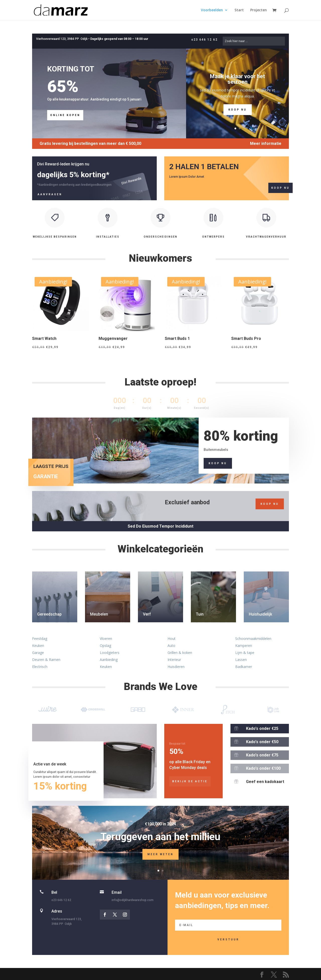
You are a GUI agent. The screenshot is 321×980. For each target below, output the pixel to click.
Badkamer (244, 667)
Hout (172, 639)
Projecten (259, 10)
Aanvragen (50, 194)
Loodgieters (110, 653)
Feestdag (40, 639)
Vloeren (106, 639)
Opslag (105, 646)
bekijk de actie (190, 781)
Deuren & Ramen (46, 660)
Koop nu (238, 117)
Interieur (174, 660)
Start (239, 10)
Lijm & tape (245, 653)
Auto (171, 646)
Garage (38, 653)
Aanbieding (109, 660)
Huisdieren (176, 667)
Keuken (38, 646)
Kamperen (244, 646)
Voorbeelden (212, 10)
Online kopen (65, 115)
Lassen (241, 660)
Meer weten (160, 861)
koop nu (270, 504)
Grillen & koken (180, 653)
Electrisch (40, 667)
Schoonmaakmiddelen (253, 639)
